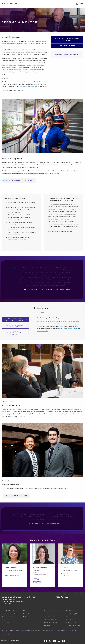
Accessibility (60, 631)
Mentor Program (71, 622)
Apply (25, 617)
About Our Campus (50, 619)
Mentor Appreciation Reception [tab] (16, 326)
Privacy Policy (73, 631)
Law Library (48, 625)
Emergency (5, 634)
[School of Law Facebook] (46, 641)
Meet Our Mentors (67, 46)
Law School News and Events (66, 55)
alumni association (43, 331)
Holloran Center (62, 329)
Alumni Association (71, 611)
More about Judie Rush (68, 574)
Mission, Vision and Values (10, 614)
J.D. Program (27, 611)
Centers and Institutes (8, 617)
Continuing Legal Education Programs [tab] (16, 319)
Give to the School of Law (73, 625)
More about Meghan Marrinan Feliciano (41, 580)
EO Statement (48, 631)
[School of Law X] (50, 641)
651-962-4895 (6, 604)
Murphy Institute (72, 329)
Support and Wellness (51, 622)
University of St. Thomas (10, 631)
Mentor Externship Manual (19, 180)
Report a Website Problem (31, 631)
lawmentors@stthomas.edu (28, 86)
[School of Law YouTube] (59, 641)
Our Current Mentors (17, 496)
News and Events (7, 623)
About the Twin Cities (51, 616)
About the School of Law (9, 611)
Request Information (29, 614)
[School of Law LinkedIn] (64, 641)
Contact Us (5, 626)
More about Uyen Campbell (13, 576)
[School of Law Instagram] (55, 641)
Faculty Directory (7, 620)
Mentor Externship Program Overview (67, 39)
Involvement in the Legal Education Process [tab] (16, 333)
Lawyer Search (70, 619)
